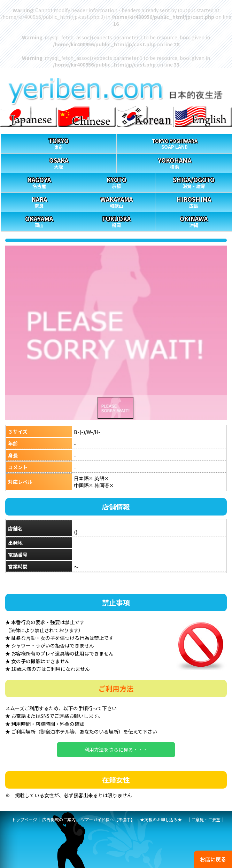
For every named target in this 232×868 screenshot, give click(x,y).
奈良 (39, 201)
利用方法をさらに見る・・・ (116, 750)
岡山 (39, 220)
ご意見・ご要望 (206, 819)
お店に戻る (213, 859)
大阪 (59, 162)
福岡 (117, 220)
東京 (59, 142)
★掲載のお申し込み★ (161, 819)
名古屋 (39, 181)
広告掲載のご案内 (59, 819)
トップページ (24, 819)
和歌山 (117, 201)
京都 (117, 181)
